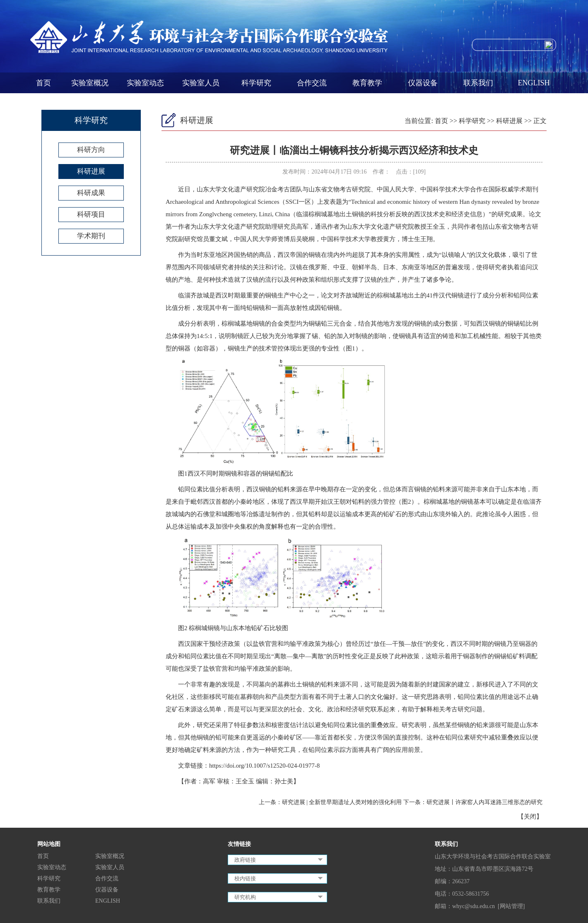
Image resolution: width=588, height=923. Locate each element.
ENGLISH (534, 83)
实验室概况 (90, 83)
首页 (43, 83)
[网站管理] (511, 906)
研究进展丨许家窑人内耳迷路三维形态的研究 (484, 802)
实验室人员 (201, 83)
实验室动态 (145, 83)
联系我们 (478, 83)
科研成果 (91, 193)
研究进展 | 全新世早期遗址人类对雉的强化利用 (342, 802)
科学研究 (256, 83)
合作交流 (312, 83)
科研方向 (91, 150)
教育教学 (367, 83)
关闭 (530, 817)
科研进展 (91, 171)
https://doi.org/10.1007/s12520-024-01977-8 (264, 766)
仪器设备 (423, 83)
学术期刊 (91, 236)
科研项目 (91, 214)
